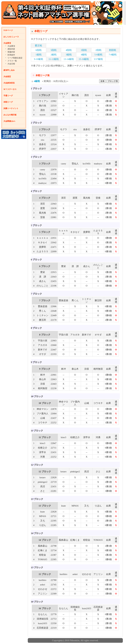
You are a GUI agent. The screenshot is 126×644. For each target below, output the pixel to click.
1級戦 (39, 55)
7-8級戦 (113, 55)
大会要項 (7, 43)
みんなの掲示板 (10, 115)
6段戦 (39, 50)
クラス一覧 (12, 61)
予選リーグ (8, 96)
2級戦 (54, 55)
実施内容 (11, 52)
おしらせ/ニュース (11, 37)
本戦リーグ (8, 102)
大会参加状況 (9, 83)
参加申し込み (9, 70)
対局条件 (11, 55)
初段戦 (113, 50)
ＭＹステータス (10, 89)
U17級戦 (98, 59)
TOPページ (8, 30)
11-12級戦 (53, 59)
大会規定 (7, 77)
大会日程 (11, 64)
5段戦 (54, 50)
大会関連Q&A (9, 121)
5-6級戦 (98, 55)
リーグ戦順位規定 (15, 58)
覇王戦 (38, 46)
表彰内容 (11, 49)
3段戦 (84, 50)
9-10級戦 (39, 59)
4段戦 (69, 50)
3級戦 (69, 55)
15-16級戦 (84, 59)
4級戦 (84, 55)
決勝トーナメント (11, 108)
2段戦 (98, 50)
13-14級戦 (69, 59)
